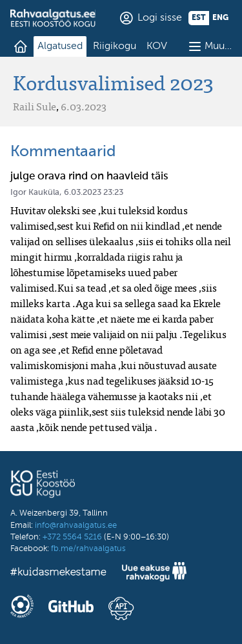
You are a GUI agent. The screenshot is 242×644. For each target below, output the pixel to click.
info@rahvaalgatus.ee (76, 526)
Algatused (60, 46)
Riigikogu (115, 46)
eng (220, 18)
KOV (157, 46)
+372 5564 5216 (72, 537)
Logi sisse (160, 18)
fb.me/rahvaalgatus (88, 549)
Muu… (218, 46)
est (199, 18)
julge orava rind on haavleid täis (89, 176)
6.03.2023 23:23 (94, 193)
